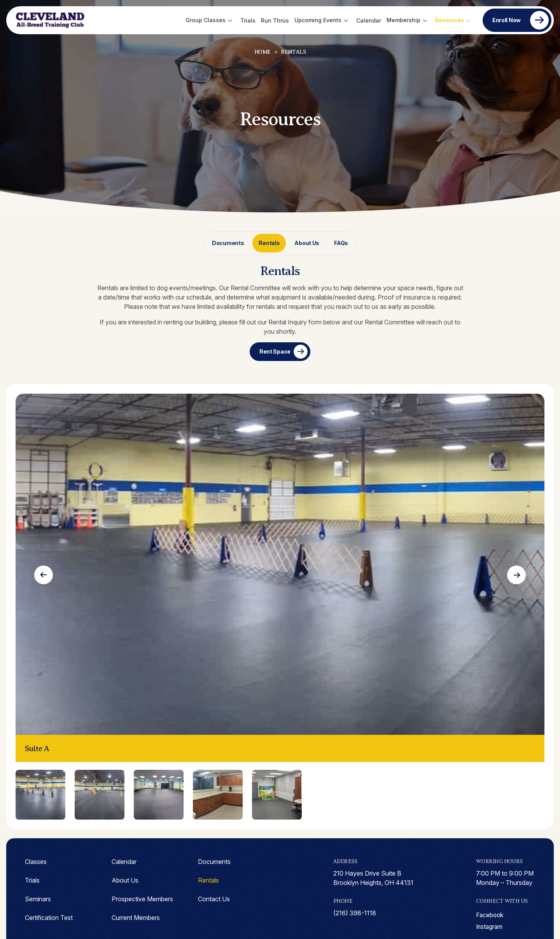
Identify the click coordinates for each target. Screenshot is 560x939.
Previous (44, 575)
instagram (490, 927)
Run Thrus (275, 20)
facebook (490, 915)
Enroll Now (507, 20)
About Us (307, 243)
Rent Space (275, 351)
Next (516, 575)
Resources (450, 20)
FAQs (341, 243)
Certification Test (49, 918)
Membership (403, 20)
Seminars (38, 899)
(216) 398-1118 (355, 913)
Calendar (369, 20)
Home (262, 52)
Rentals (269, 243)
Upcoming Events (318, 20)
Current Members (136, 918)
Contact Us (214, 899)
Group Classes (206, 20)
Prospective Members (142, 899)
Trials (248, 20)
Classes (36, 862)
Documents (228, 243)
